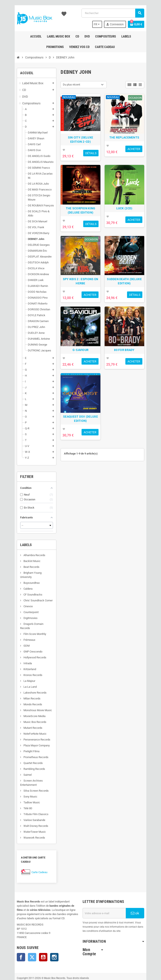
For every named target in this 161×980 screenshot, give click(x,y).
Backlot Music (22, 548)
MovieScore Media (25, 695)
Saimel (18, 754)
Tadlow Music (22, 781)
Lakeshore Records (25, 672)
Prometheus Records (26, 736)
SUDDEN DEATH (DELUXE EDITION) (131, 301)
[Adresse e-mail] (108, 888)
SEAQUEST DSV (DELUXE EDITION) (80, 451)
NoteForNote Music (25, 713)
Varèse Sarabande (24, 799)
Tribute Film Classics (26, 793)
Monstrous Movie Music (28, 689)
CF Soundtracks (23, 578)
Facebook (11, 932)
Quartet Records (23, 742)
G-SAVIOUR (81, 376)
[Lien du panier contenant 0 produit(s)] (146, 24)
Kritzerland (20, 648)
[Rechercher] (116, 13)
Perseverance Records (27, 719)
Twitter (22, 932)
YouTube (34, 932)
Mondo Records (23, 683)
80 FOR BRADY (131, 376)
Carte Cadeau (30, 847)
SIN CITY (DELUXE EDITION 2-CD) (80, 146)
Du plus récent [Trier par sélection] (68, 85)
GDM (17, 625)
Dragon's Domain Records (29, 607)
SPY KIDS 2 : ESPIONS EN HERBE (80, 301)
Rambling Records (24, 748)
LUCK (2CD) (131, 221)
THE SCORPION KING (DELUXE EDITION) (80, 223)
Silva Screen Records (26, 770)
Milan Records (22, 678)
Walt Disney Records (26, 805)
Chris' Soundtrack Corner (28, 584)
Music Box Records (25, 701)
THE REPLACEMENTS (131, 144)
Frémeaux (19, 619)
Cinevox (18, 590)
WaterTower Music (25, 811)
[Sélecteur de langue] (106, 24)
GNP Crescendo (23, 631)
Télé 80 (18, 787)
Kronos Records (23, 654)
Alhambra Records (24, 543)
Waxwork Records (24, 817)
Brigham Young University (29, 560)
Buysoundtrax (22, 566)
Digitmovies (21, 601)
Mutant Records (23, 707)
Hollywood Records (25, 636)
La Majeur (19, 660)
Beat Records (21, 554)
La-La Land (20, 666)
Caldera (18, 572)
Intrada (18, 642)
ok (143, 888)
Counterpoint (21, 595)
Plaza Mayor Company (27, 724)
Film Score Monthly (25, 613)
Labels (16, 532)
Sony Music (20, 776)
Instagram (45, 932)
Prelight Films (22, 730)
